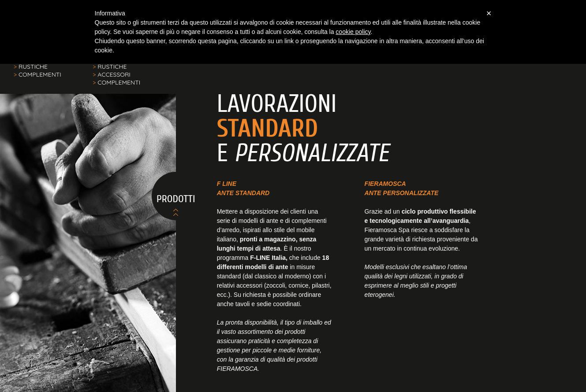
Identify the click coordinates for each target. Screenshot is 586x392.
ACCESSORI (112, 74)
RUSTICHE (31, 67)
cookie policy (353, 32)
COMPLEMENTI (37, 74)
